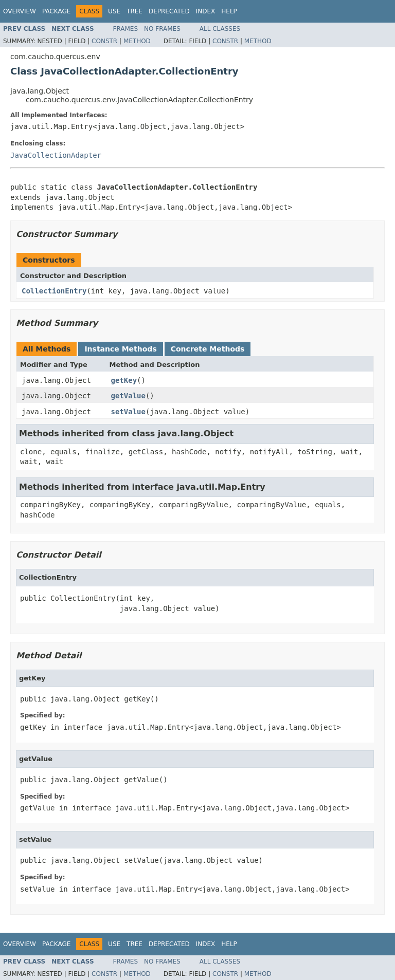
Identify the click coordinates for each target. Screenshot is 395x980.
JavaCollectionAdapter (56, 155)
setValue (128, 412)
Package (56, 11)
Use (114, 11)
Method (137, 41)
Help (229, 11)
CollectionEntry (54, 291)
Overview (20, 11)
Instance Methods (120, 349)
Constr (104, 41)
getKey (124, 380)
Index (206, 11)
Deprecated (169, 11)
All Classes (220, 29)
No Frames (162, 29)
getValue (128, 396)
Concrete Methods (208, 349)
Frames (126, 29)
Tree (134, 11)
